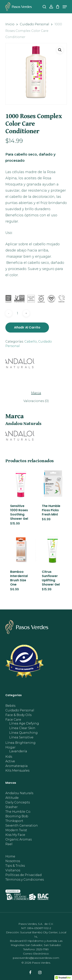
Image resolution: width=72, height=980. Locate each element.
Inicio (10, 24)
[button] (60, 50)
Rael (9, 844)
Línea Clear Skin (22, 728)
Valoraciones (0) (36, 401)
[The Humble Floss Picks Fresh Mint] (53, 484)
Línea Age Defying (24, 724)
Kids (9, 757)
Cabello (31, 341)
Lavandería (18, 751)
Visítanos (13, 870)
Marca (36, 393)
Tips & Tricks (15, 866)
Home (10, 856)
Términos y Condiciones (25, 880)
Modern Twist (16, 830)
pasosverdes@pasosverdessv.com (36, 958)
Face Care (13, 720)
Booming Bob (17, 816)
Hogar (10, 747)
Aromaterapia (17, 766)
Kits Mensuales (17, 771)
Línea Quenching (23, 733)
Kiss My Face (15, 835)
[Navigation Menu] (65, 7)
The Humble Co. (18, 812)
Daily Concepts (18, 802)
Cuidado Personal (34, 24)
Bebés (10, 706)
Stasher (12, 807)
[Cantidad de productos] (17, 313)
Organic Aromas (19, 840)
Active (10, 761)
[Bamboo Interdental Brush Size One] (21, 550)
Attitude (12, 798)
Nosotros (13, 861)
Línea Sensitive (21, 737)
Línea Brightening (20, 743)
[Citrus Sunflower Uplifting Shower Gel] (53, 550)
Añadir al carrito (27, 327)
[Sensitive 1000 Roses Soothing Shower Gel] (21, 484)
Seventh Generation (22, 826)
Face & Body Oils (18, 715)
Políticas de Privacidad (24, 875)
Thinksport (14, 821)
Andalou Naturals (19, 793)
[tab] (36, 393)
